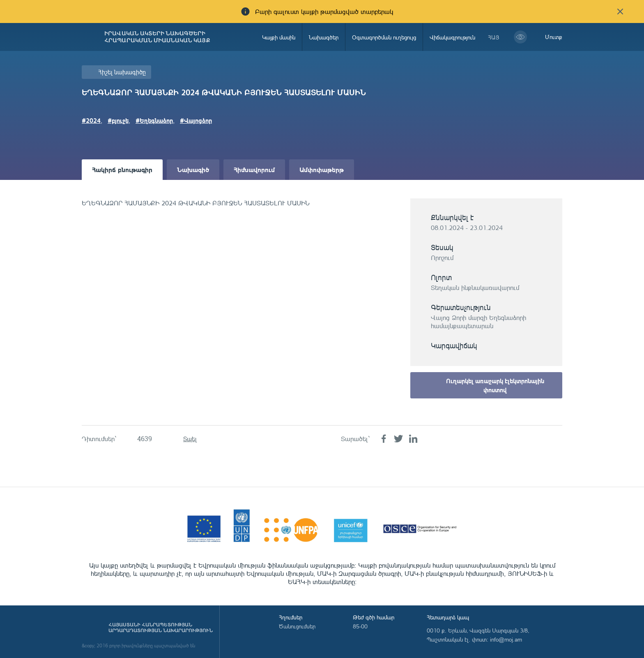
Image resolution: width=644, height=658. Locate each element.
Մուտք (554, 37)
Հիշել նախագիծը (122, 72)
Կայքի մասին (279, 37)
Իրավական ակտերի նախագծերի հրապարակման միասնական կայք (157, 37)
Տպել (190, 439)
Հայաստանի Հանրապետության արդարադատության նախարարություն (161, 628)
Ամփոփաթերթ (322, 169)
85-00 (360, 626)
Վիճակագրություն (452, 37)
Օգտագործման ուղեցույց (384, 37)
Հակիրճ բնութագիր (122, 169)
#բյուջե (118, 120)
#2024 (91, 120)
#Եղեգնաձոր (154, 120)
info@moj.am (506, 639)
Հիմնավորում (254, 169)
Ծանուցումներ (297, 626)
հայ (494, 37)
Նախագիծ (193, 169)
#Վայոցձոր (196, 120)
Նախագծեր (324, 37)
